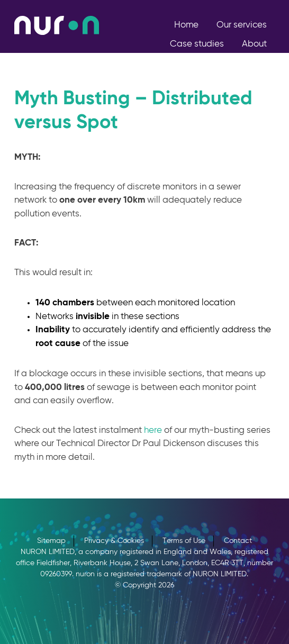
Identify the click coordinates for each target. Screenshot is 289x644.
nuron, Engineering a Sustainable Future (57, 25)
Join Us (208, 63)
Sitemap (51, 541)
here (153, 430)
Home (186, 25)
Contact (258, 63)
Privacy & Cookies (114, 541)
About (254, 44)
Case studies (197, 44)
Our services (242, 25)
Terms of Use (184, 541)
